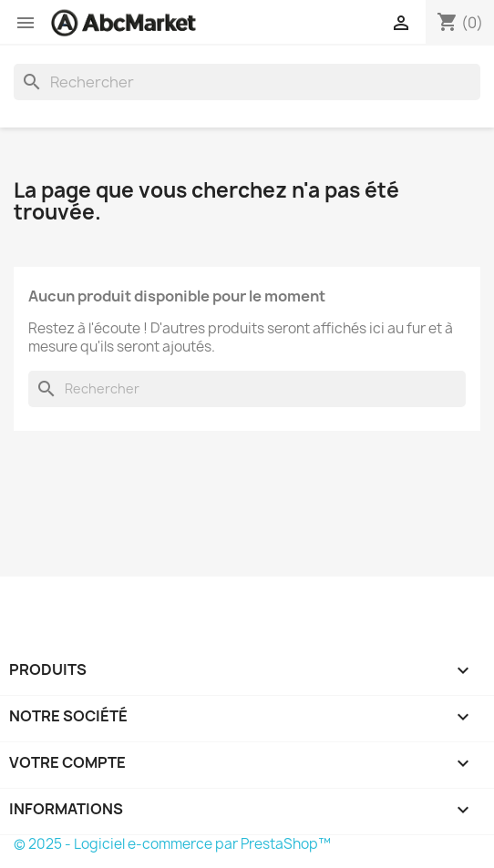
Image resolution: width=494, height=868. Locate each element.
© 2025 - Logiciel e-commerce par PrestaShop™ (172, 844)
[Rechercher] (247, 82)
